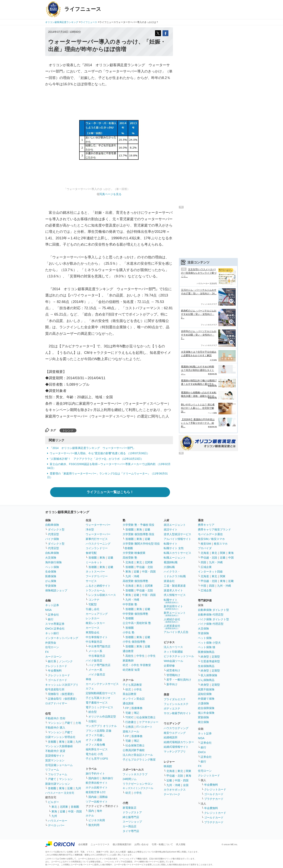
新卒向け (172, 684)
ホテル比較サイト (97, 787)
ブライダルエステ (175, 699)
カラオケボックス (175, 790)
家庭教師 (128, 661)
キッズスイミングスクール (138, 788)
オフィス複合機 (95, 745)
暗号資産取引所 (55, 689)
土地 (78, 723)
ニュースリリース (100, 844)
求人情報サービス (175, 595)
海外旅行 (108, 778)
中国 (231, 558)
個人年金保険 (206, 713)
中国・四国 (75, 811)
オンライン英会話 (134, 699)
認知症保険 (205, 694)
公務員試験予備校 (134, 750)
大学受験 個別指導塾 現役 (139, 534)
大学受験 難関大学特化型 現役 (141, 544)
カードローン (53, 657)
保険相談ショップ (56, 590)
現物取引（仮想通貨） (62, 694)
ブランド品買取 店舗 (98, 731)
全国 (186, 785)
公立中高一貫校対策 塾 (137, 623)
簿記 (136, 713)
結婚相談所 (171, 737)
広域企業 (206, 567)
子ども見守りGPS (97, 759)
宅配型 (93, 604)
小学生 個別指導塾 (134, 642)
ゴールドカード (58, 680)
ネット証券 (52, 605)
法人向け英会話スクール (138, 755)
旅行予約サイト (95, 773)
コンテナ (94, 600)
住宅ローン (52, 647)
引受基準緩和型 (210, 661)
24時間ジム (130, 779)
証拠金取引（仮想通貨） (63, 699)
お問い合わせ (141, 844)
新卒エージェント (175, 614)
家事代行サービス (97, 539)
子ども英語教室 (132, 685)
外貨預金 (51, 643)
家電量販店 (130, 808)
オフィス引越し (95, 735)
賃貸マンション (55, 760)
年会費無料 (55, 671)
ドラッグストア (132, 812)
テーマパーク (172, 794)
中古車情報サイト (97, 637)
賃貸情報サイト (55, 756)
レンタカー (93, 618)
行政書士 (131, 722)
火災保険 (51, 558)
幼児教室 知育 (131, 670)
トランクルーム (95, 590)
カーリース (93, 628)
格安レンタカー (95, 623)
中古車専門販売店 (99, 646)
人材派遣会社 (172, 627)
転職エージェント (175, 558)
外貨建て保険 (206, 699)
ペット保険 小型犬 (209, 643)
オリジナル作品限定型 (102, 717)
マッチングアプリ (175, 751)
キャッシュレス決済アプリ (62, 685)
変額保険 (203, 717)
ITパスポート (144, 727)
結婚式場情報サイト (176, 747)
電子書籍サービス (97, 703)
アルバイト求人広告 (176, 632)
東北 (54, 807)
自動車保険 (52, 525)
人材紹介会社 (172, 620)
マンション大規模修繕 (59, 746)
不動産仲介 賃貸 (55, 751)
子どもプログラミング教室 (139, 760)
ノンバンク (66, 661)
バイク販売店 (94, 661)
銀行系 (52, 661)
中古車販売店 (94, 642)
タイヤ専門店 (131, 831)
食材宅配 (91, 553)
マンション (55, 723)
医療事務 (137, 708)
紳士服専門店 (131, 817)
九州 (78, 742)
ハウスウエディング (176, 728)
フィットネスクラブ (135, 774)
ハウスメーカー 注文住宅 (60, 793)
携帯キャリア (206, 525)
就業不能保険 (206, 689)
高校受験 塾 (130, 558)
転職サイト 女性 (174, 548)
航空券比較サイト (97, 783)
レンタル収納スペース (102, 595)
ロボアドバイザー (56, 703)
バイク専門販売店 (99, 665)
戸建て (69, 723)
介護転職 (169, 567)
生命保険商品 (206, 666)
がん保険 (51, 581)
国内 (91, 811)
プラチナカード (214, 799)
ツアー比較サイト (97, 802)
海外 (99, 811)
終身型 (205, 657)
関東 (188, 771)
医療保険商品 (206, 652)
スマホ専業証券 (55, 624)
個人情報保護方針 (122, 844)
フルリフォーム (58, 774)
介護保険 (203, 703)
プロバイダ (205, 548)
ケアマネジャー (149, 722)
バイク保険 (52, 539)
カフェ (90, 688)
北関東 (64, 807)
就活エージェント (175, 525)
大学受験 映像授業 (134, 553)
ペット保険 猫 (207, 647)
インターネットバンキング (62, 638)
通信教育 (128, 651)
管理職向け (173, 675)
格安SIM (206, 544)
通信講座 (128, 703)
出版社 (93, 721)
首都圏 (52, 742)
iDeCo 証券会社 (55, 629)
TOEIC (130, 717)
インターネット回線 (210, 572)
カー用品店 (130, 826)
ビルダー (53, 802)
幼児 (128, 689)
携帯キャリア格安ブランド (214, 529)
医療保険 (51, 576)
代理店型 (53, 534)
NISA (48, 610)
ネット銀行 (52, 633)
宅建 (128, 713)
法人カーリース (173, 647)
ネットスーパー (95, 572)
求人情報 (181, 844)
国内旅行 (94, 778)
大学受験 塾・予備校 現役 (139, 525)
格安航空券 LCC (96, 792)
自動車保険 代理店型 (211, 615)
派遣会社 (169, 581)
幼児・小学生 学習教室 (137, 665)
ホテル (90, 816)
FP (127, 708)
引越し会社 (93, 609)
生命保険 (51, 572)
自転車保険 (52, 553)
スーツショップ (132, 822)
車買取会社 (93, 632)
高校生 (130, 656)
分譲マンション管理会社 (60, 737)
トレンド (68, 430)
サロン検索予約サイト (177, 713)
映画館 (168, 766)
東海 (62, 742)
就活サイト (171, 529)
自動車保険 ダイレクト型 (213, 610)
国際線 (104, 797)
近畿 (70, 742)
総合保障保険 (206, 708)
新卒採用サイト (173, 607)
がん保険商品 (206, 680)
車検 (88, 679)
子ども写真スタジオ (98, 698)
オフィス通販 (94, 740)
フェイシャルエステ (176, 704)
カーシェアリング (97, 614)
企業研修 (169, 666)
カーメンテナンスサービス (102, 684)
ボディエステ (172, 708)
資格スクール (131, 731)
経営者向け (173, 670)
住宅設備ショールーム (59, 765)
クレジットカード (56, 666)
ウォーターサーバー (98, 525)
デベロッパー (56, 825)
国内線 (93, 797)
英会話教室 (130, 694)
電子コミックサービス (99, 707)
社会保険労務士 (146, 717)
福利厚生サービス (97, 749)
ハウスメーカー (58, 821)
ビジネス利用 (97, 820)
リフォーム (52, 770)
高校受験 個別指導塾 (135, 581)
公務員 (130, 727)
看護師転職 (171, 562)
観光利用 (94, 825)
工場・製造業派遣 (175, 586)
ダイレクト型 (56, 529)
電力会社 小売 (94, 754)
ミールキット (94, 562)
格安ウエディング (175, 733)
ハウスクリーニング (98, 544)
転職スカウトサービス (177, 553)
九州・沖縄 (132, 576)
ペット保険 (52, 567)
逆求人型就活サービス (177, 534)
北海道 (130, 562)
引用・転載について (162, 844)
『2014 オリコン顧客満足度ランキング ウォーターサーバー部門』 (93, 448)
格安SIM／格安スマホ (211, 539)
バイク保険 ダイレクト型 (213, 619)
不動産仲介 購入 (55, 728)
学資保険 (51, 586)
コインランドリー (97, 548)
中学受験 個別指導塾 (135, 614)
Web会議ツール (173, 661)
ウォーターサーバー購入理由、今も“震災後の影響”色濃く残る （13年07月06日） (100, 453)
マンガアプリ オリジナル (101, 726)
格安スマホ (221, 544)
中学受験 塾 (130, 604)
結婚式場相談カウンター (179, 742)
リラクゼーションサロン (138, 784)
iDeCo (202, 752)
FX (47, 652)
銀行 (51, 619)
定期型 (216, 657)
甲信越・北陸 (145, 567)
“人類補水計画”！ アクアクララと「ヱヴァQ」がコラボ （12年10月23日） (97, 459)
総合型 (93, 712)
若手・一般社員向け (179, 680)
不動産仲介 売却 (55, 718)
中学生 (141, 656)
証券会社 (53, 615)
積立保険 (203, 722)
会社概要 (83, 844)
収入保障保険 (209, 675)
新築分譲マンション (58, 784)
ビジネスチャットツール (179, 656)
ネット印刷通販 (173, 652)
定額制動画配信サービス (101, 693)
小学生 (152, 656)
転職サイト (171, 544)
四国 (203, 562)
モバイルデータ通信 (210, 534)
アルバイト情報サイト (177, 539)
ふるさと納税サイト (98, 586)
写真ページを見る (110, 194)
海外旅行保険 (53, 562)
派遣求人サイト (173, 590)
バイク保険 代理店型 (211, 624)
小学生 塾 (129, 632)
